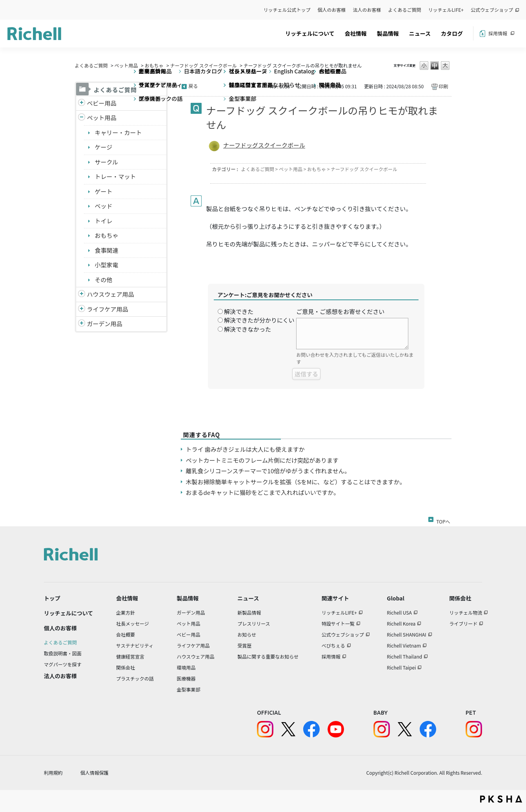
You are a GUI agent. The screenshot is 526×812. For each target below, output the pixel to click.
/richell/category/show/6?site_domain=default (82, 309)
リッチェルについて (310, 33)
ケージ (104, 147)
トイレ (104, 221)
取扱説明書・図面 (63, 653)
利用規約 (53, 773)
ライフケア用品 (108, 309)
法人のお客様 (367, 10)
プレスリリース (254, 623)
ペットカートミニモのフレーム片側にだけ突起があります (262, 460)
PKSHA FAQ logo (501, 799)
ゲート (104, 191)
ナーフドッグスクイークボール (264, 145)
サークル (107, 162)
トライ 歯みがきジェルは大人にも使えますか (245, 449)
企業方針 (126, 612)
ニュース (420, 33)
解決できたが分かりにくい (259, 320)
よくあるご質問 (405, 10)
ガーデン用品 (105, 324)
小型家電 (107, 265)
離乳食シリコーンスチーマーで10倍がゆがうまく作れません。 (268, 471)
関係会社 (126, 667)
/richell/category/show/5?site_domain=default (82, 103)
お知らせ (247, 634)
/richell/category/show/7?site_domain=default (82, 295)
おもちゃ (154, 65)
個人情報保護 (95, 773)
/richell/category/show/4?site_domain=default (82, 118)
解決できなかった (248, 329)
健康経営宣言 (130, 656)
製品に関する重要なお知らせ (268, 656)
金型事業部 (188, 689)
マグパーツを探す (63, 664)
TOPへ (443, 520)
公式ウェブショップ (492, 10)
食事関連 (107, 250)
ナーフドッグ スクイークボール (204, 65)
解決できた (239, 311)
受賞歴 (244, 645)
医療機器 (186, 678)
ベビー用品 (102, 103)
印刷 (443, 86)
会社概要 (126, 634)
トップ (52, 598)
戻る (193, 86)
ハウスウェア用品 (111, 294)
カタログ (452, 33)
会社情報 (356, 33)
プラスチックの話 (135, 678)
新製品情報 (249, 612)
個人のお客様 (332, 10)
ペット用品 (126, 65)
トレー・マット (116, 176)
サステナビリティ (135, 645)
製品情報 (388, 33)
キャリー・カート (118, 132)
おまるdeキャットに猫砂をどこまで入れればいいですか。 (263, 492)
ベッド (104, 206)
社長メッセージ (133, 623)
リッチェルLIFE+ (446, 10)
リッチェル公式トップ (287, 10)
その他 (104, 280)
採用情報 (498, 33)
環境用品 (186, 667)
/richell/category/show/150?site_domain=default (82, 324)
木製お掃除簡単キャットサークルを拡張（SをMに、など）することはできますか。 (296, 482)
